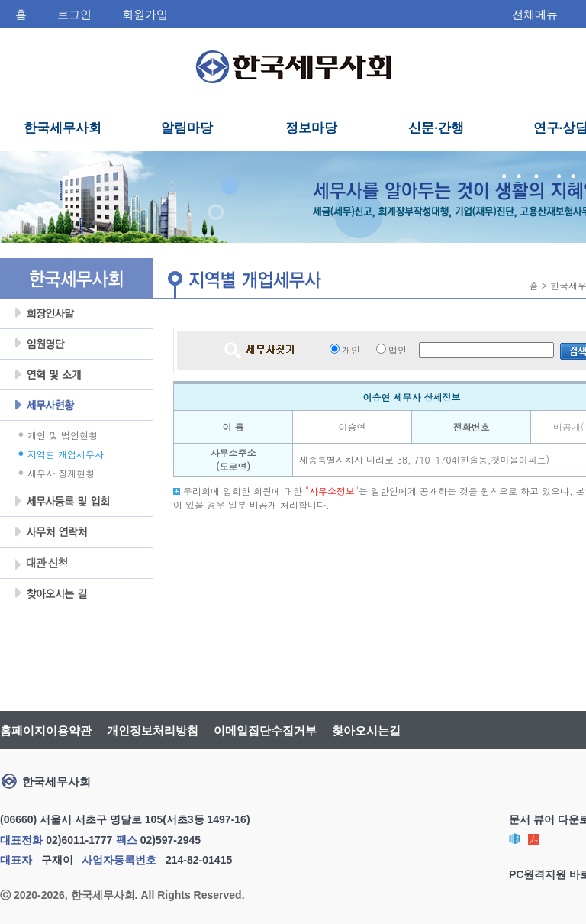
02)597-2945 (171, 840)
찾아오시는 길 (76, 594)
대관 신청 (40, 564)
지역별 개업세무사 (66, 454)
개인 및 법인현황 (63, 435)
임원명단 (76, 344)
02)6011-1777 (79, 840)
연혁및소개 (76, 375)
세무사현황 (76, 405)
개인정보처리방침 (153, 730)
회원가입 (145, 14)
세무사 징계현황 (61, 473)
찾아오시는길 (366, 730)
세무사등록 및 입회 (76, 502)
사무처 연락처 (76, 532)
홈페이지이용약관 (46, 730)
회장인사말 (76, 314)
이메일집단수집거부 (265, 730)
